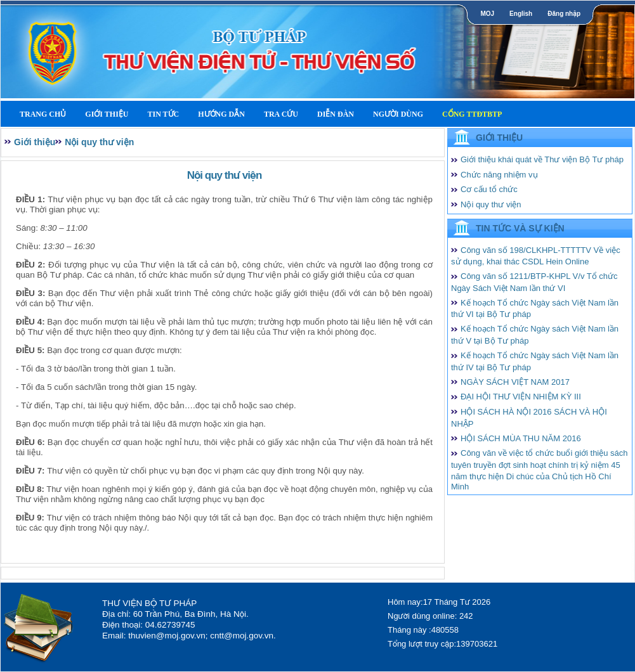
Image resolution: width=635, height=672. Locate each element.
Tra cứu (281, 114)
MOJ (487, 14)
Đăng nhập (564, 14)
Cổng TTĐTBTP (472, 114)
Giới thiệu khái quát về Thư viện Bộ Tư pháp (542, 159)
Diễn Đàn (336, 114)
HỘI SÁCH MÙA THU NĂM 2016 (521, 438)
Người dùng (398, 114)
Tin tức (163, 114)
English (521, 14)
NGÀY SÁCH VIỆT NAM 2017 (515, 382)
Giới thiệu (107, 114)
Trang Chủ (43, 114)
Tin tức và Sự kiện (520, 228)
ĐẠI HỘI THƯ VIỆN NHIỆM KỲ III (521, 397)
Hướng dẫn (221, 114)
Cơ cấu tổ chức (489, 189)
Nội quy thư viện (99, 142)
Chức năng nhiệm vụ (499, 175)
